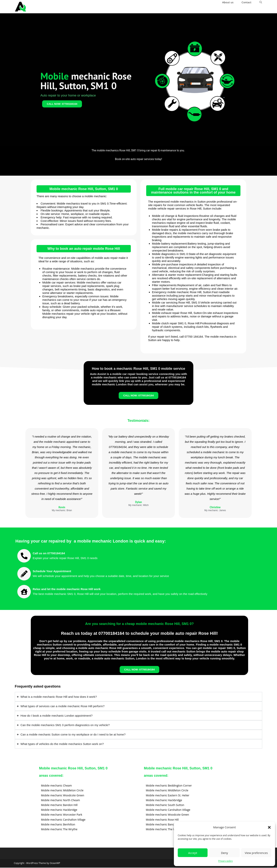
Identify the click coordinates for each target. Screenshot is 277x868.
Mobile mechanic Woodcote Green (63, 795)
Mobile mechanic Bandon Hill (59, 805)
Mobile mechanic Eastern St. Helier (168, 795)
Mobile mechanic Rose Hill (162, 820)
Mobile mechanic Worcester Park (62, 815)
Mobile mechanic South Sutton (165, 805)
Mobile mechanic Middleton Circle (62, 791)
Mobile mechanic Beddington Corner (169, 786)
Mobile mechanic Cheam (56, 786)
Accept (193, 853)
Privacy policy (225, 861)
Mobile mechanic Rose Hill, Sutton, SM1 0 (84, 189)
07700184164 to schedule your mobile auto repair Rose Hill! (158, 634)
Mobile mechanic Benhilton (58, 825)
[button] (269, 827)
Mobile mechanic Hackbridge (59, 810)
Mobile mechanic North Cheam (60, 800)
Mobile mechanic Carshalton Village (63, 820)
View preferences (256, 853)
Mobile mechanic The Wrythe (59, 830)
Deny (224, 853)
